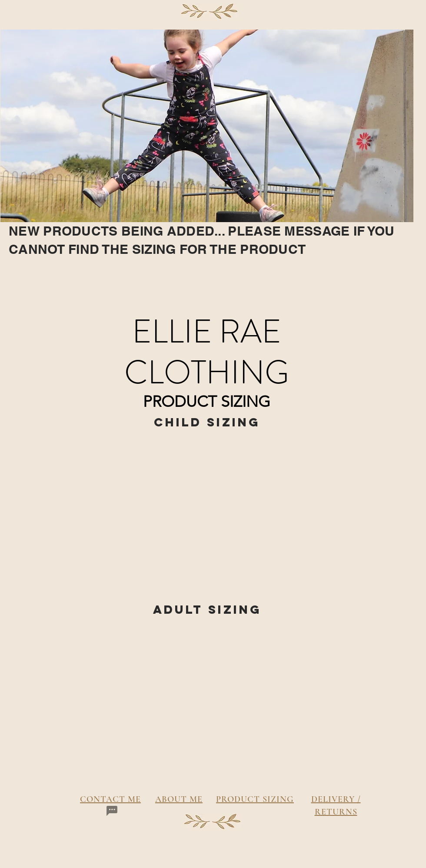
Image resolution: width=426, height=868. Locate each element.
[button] (111, 502)
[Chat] (112, 811)
